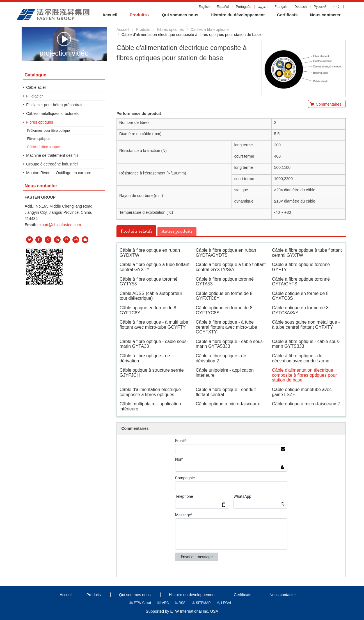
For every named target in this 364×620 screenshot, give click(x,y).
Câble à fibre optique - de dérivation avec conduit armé (301, 358)
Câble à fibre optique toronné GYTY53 (148, 282)
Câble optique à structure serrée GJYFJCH (152, 373)
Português (243, 7)
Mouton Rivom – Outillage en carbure (59, 173)
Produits (143, 29)
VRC (163, 603)
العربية (263, 7)
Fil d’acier (35, 96)
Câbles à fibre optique (210, 29)
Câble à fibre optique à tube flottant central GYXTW (307, 253)
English (204, 7)
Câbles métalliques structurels (52, 113)
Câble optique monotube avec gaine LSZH (302, 392)
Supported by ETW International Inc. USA (182, 611)
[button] (140, 15)
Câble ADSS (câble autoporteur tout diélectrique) (151, 296)
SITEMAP (201, 603)
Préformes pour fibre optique (49, 131)
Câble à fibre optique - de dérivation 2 (221, 358)
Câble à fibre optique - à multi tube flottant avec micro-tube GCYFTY (154, 325)
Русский (320, 7)
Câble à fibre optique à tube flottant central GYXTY (154, 267)
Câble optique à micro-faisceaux (228, 404)
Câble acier (36, 87)
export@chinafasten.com (59, 225)
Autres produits (177, 231)
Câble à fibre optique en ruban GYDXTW (150, 253)
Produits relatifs (136, 231)
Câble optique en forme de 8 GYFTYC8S (224, 310)
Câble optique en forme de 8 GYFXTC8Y (224, 296)
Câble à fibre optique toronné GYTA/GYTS (301, 282)
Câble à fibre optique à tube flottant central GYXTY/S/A (231, 267)
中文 (337, 7)
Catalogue (35, 75)
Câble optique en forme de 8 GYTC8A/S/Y (300, 310)
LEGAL (224, 603)
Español (223, 7)
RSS (180, 603)
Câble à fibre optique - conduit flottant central (226, 392)
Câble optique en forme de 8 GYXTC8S (300, 296)
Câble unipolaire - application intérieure (225, 373)
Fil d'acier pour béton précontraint (55, 105)
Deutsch (301, 7)
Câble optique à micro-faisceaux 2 (306, 404)
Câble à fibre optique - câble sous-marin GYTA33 (154, 344)
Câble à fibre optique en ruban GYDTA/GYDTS (226, 253)
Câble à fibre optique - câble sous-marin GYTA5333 (230, 344)
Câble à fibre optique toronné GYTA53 (225, 282)
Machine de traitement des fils (52, 155)
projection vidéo (64, 44)
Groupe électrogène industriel (52, 164)
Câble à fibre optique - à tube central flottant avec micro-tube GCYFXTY (226, 327)
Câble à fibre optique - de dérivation (145, 358)
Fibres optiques (170, 29)
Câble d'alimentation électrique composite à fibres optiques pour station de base (304, 375)
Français (281, 7)
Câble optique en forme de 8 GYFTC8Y (148, 310)
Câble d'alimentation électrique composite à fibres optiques (150, 392)
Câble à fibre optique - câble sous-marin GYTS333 (306, 344)
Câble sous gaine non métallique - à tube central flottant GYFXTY (306, 325)
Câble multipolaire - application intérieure (150, 406)
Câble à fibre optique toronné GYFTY (301, 267)
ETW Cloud (140, 603)
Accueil (123, 29)
